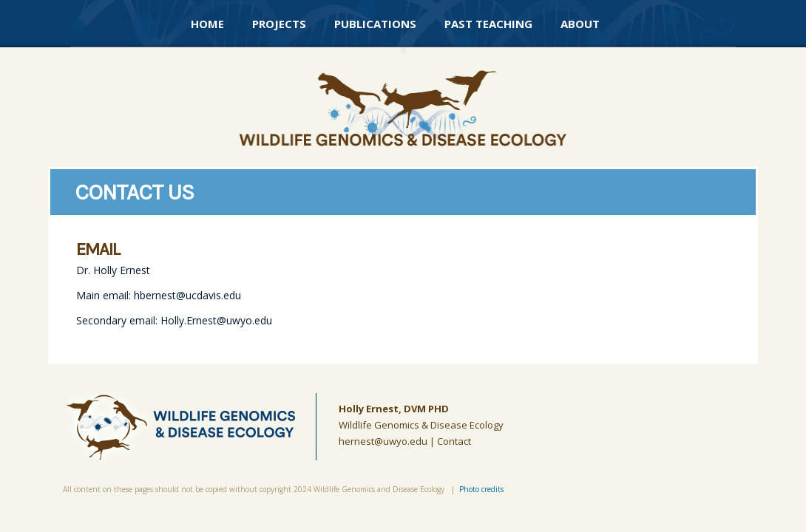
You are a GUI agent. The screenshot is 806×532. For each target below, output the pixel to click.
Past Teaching (488, 24)
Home (207, 24)
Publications (375, 24)
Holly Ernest (369, 409)
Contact (454, 441)
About (580, 24)
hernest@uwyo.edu (383, 441)
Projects (279, 24)
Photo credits (481, 489)
